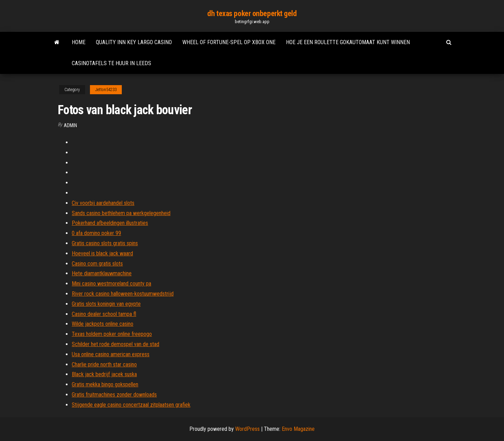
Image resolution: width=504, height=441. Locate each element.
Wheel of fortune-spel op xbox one (229, 42)
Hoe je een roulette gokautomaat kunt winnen (348, 42)
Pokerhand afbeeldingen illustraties (110, 223)
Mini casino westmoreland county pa (111, 284)
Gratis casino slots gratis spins (105, 243)
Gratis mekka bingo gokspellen (105, 384)
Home (79, 42)
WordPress (247, 429)
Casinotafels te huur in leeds (111, 63)
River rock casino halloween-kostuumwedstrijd (123, 294)
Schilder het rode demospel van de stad (115, 344)
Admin (70, 125)
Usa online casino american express (111, 354)
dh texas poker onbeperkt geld (252, 13)
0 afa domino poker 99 (96, 233)
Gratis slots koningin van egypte (106, 304)
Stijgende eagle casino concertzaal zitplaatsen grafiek (131, 405)
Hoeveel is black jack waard (102, 253)
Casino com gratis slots (97, 264)
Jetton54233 (106, 90)
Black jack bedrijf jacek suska (104, 374)
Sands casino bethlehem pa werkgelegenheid (121, 213)
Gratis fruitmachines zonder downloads (114, 395)
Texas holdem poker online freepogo (112, 334)
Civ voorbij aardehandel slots (103, 203)
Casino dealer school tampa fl (104, 314)
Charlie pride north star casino (104, 364)
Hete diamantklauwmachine (102, 273)
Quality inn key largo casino (134, 42)
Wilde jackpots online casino (103, 324)
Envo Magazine (298, 429)
